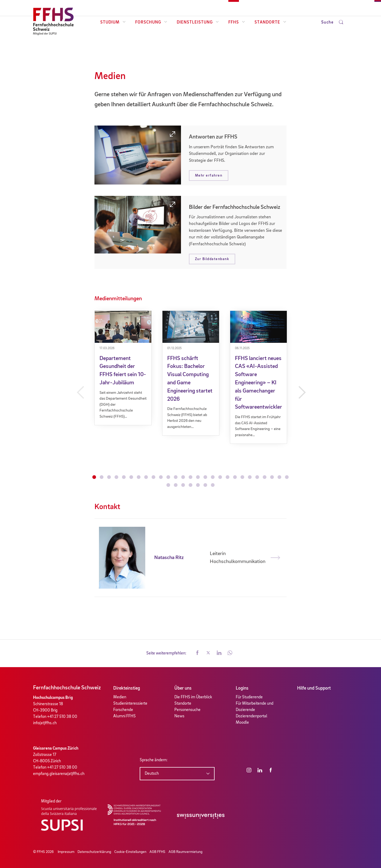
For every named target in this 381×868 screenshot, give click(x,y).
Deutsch (152, 774)
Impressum (66, 852)
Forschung (151, 22)
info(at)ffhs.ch (45, 723)
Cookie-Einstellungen (130, 852)
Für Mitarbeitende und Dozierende (255, 707)
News (179, 716)
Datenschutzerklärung (94, 852)
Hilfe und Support (314, 688)
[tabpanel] (123, 368)
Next (301, 393)
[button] (197, 653)
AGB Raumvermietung (185, 852)
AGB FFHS (157, 852)
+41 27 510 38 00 (62, 717)
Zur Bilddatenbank (212, 259)
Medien (120, 697)
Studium (113, 22)
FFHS (237, 22)
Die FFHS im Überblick (193, 697)
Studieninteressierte (130, 704)
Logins (242, 688)
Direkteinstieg (127, 688)
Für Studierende (249, 697)
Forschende (123, 710)
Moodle (242, 723)
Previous (80, 393)
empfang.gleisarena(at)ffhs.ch (59, 774)
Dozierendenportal (251, 716)
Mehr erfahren (209, 176)
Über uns (183, 688)
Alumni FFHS (124, 716)
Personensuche (187, 710)
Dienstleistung (198, 22)
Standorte (270, 22)
